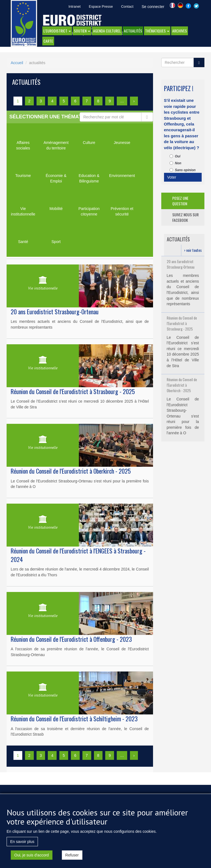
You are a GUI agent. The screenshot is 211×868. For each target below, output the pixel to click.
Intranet (74, 6)
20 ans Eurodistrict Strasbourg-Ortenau (55, 312)
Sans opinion (183, 170)
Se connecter (153, 7)
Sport (56, 242)
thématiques (157, 31)
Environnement (122, 176)
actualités (133, 31)
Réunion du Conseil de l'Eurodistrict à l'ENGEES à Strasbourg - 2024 (78, 555)
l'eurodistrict (57, 31)
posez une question (180, 201)
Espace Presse (101, 6)
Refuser (72, 857)
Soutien (82, 31)
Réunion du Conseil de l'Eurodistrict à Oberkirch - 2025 (71, 471)
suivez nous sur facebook (185, 217)
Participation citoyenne (89, 211)
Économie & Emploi (56, 178)
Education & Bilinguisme (89, 178)
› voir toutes (193, 250)
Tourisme (23, 176)
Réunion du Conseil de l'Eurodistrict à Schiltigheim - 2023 (74, 719)
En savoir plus (22, 844)
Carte (48, 41)
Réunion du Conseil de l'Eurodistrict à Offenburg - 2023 (71, 639)
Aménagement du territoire (56, 145)
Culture (89, 143)
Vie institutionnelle (23, 211)
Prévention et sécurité (122, 211)
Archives (180, 31)
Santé (23, 242)
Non (175, 163)
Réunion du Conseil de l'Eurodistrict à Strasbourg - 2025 (73, 391)
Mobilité (56, 209)
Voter (172, 177)
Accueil (17, 63)
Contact (127, 6)
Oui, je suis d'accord (32, 857)
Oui (175, 156)
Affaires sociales (23, 145)
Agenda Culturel (107, 31)
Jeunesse (122, 143)
